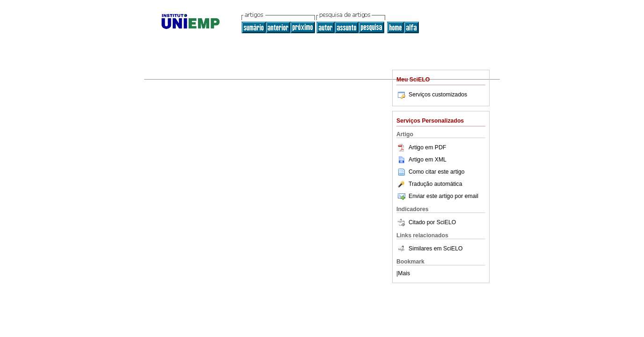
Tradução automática (429, 184)
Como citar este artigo (437, 172)
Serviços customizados (432, 95)
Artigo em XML (421, 160)
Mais (404, 273)
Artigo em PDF (421, 147)
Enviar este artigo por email (437, 196)
